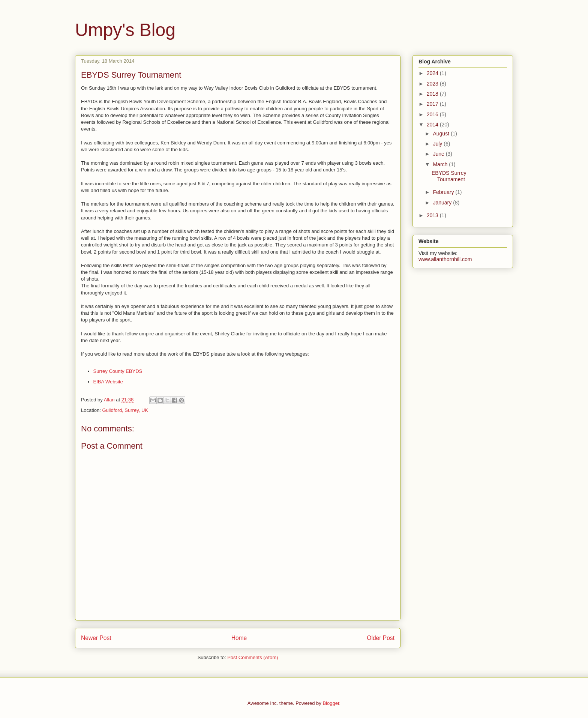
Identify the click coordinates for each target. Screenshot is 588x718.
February (444, 192)
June (439, 154)
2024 (433, 73)
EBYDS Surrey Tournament (449, 176)
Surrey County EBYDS (118, 371)
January (443, 203)
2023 (433, 84)
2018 (433, 94)
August (442, 134)
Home (239, 638)
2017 (433, 104)
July (438, 144)
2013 (433, 215)
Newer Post (96, 638)
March (441, 164)
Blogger (331, 703)
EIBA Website (108, 382)
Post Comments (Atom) (253, 657)
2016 (433, 114)
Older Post (381, 638)
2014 (433, 125)
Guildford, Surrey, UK (125, 410)
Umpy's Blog (125, 30)
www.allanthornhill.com (445, 259)
